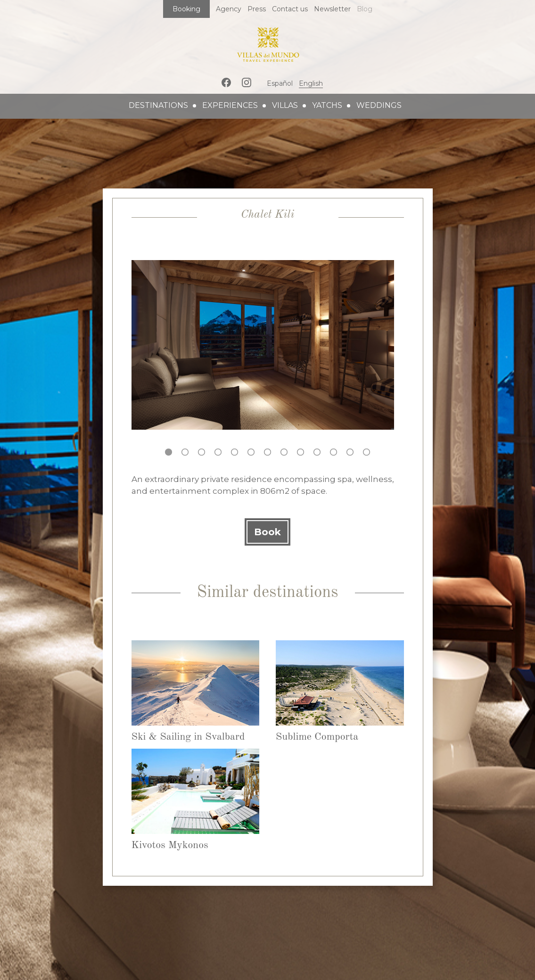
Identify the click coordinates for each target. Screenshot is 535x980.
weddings (379, 105)
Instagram (247, 82)
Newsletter (332, 9)
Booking (186, 9)
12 (350, 452)
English (311, 83)
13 (366, 452)
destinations (158, 105)
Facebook (226, 82)
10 (317, 452)
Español (280, 83)
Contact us (290, 9)
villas (285, 105)
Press (257, 9)
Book (267, 532)
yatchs (327, 105)
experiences (230, 105)
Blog (365, 9)
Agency (229, 9)
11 (333, 452)
